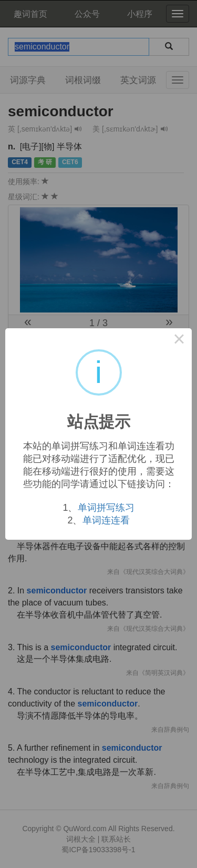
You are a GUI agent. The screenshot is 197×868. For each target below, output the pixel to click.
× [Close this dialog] (179, 341)
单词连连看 (106, 520)
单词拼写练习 (106, 508)
